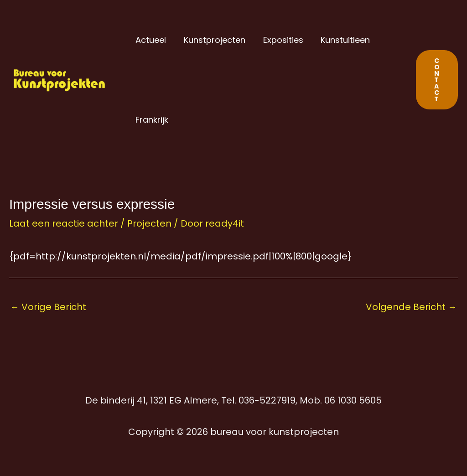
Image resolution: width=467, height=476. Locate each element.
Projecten (149, 223)
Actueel (150, 40)
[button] (437, 80)
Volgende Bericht (411, 307)
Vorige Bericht (48, 307)
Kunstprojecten (213, 40)
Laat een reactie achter (64, 223)
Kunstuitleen (341, 40)
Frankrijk (151, 120)
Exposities (280, 40)
